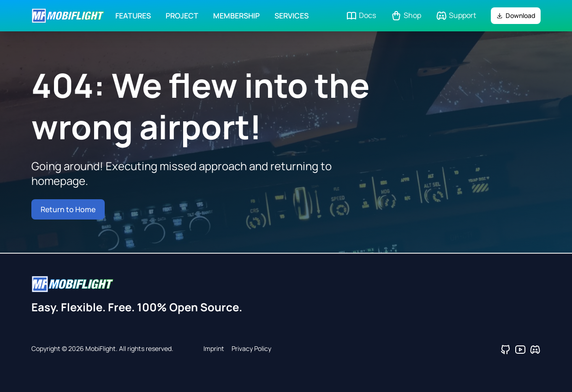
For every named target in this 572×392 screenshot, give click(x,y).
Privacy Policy (251, 348)
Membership (236, 16)
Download (516, 15)
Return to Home (68, 209)
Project (182, 16)
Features (133, 16)
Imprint (214, 348)
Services (292, 16)
